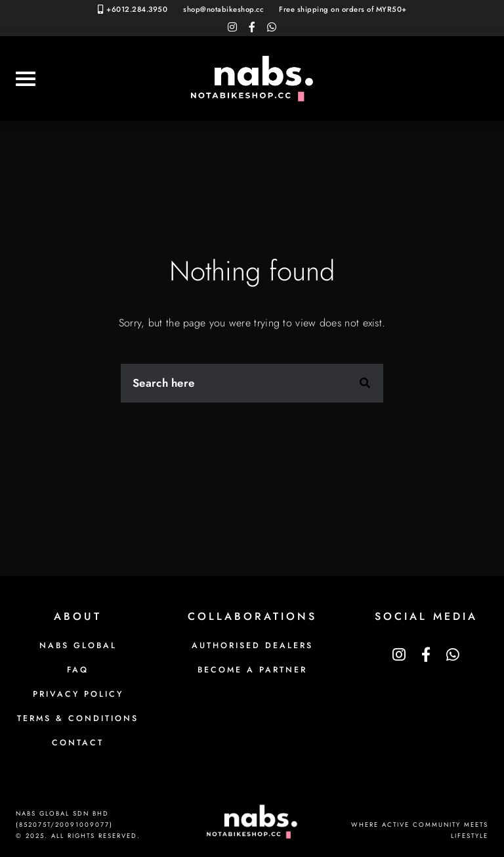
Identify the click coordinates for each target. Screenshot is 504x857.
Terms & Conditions (78, 718)
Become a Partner (252, 670)
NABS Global (78, 646)
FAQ (78, 670)
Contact (78, 743)
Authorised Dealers (252, 646)
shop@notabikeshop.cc (223, 9)
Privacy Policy (78, 694)
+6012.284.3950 (137, 9)
